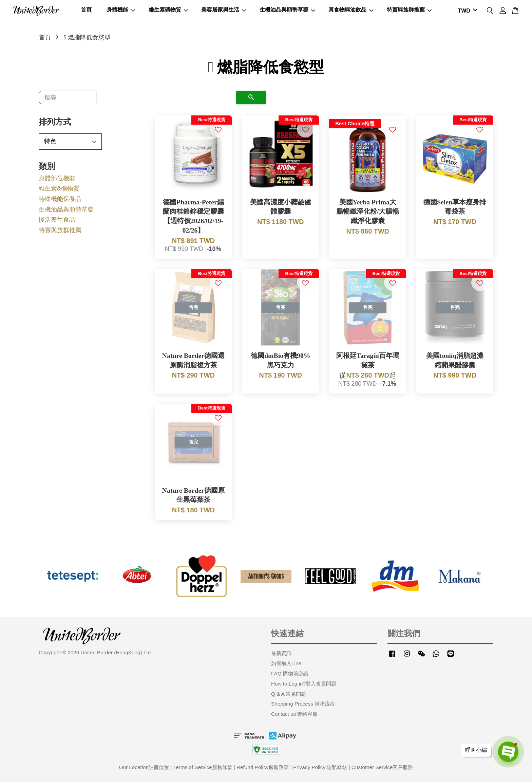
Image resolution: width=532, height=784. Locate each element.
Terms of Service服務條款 (203, 769)
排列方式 (55, 124)
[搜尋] (68, 99)
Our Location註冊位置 (144, 769)
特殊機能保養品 (60, 201)
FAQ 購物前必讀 (290, 676)
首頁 (86, 11)
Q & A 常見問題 (289, 696)
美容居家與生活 (224, 11)
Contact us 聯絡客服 (294, 716)
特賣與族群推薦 (409, 11)
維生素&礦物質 (59, 190)
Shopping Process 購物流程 (303, 706)
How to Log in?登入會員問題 (304, 686)
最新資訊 (281, 655)
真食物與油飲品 (351, 11)
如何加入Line (286, 665)
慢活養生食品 (57, 222)
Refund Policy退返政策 (263, 769)
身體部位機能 (57, 180)
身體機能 (121, 11)
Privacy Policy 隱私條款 (320, 769)
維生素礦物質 (168, 11)
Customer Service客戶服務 (382, 769)
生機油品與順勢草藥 (287, 11)
